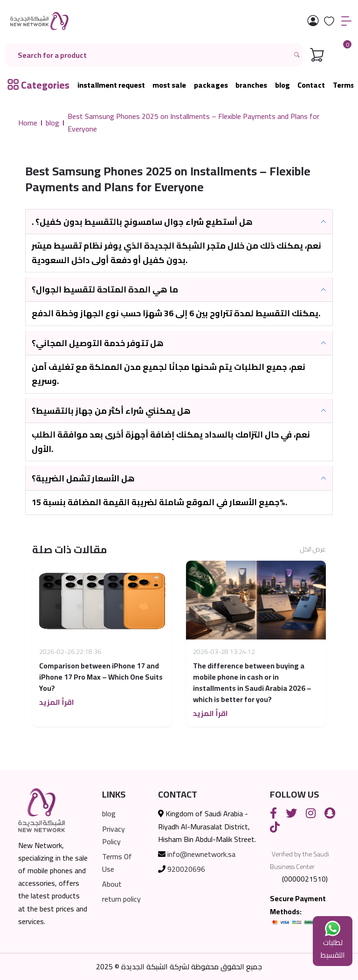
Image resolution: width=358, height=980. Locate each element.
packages (211, 85)
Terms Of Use (117, 863)
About (112, 884)
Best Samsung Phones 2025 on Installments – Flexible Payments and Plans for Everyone (193, 123)
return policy (121, 899)
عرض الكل (313, 549)
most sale (169, 85)
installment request (111, 85)
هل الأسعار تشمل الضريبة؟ (83, 478)
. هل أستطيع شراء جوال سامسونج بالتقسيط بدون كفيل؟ (142, 222)
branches (251, 85)
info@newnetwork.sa (201, 854)
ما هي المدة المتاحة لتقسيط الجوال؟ (105, 289)
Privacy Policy (114, 835)
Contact (311, 85)
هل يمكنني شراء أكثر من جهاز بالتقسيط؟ (111, 411)
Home (28, 123)
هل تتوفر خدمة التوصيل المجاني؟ (98, 343)
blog (282, 85)
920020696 (186, 869)
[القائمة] (346, 21)
